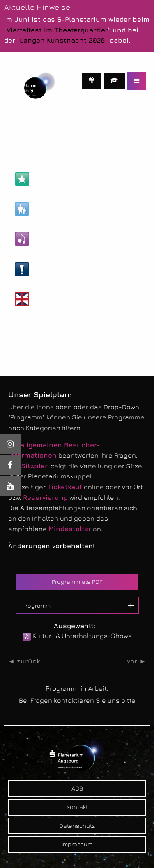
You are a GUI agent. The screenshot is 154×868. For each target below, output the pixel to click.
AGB (77, 788)
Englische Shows (52, 299)
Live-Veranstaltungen (60, 269)
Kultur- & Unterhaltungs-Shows (75, 239)
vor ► (136, 661)
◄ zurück (24, 661)
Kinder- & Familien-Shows (66, 209)
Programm (36, 605)
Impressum (77, 844)
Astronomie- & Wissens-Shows (74, 179)
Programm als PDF (77, 582)
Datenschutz (77, 826)
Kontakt (77, 807)
